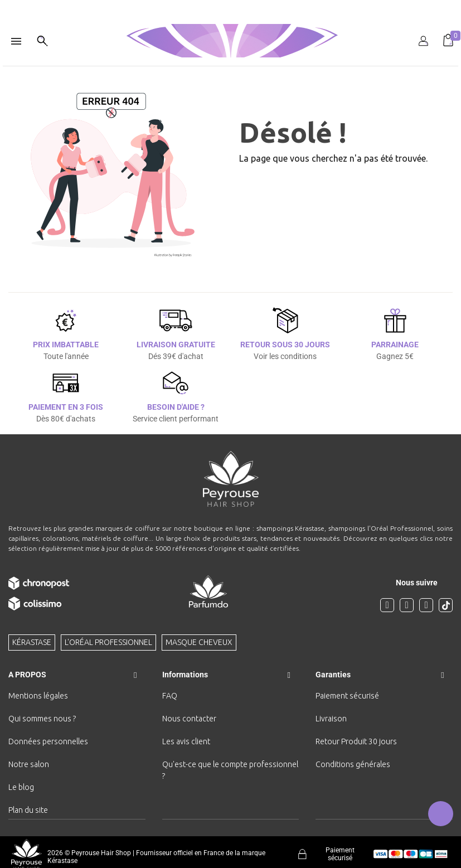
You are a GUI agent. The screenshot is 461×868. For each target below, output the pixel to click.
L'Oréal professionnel (108, 642)
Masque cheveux (199, 642)
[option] (230, 4)
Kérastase (32, 642)
